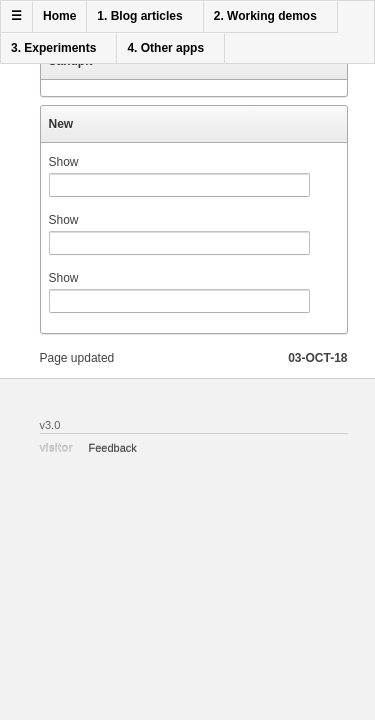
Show (64, 162)
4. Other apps (165, 48)
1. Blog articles (139, 16)
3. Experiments (53, 48)
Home (59, 16)
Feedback (113, 448)
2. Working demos (265, 16)
